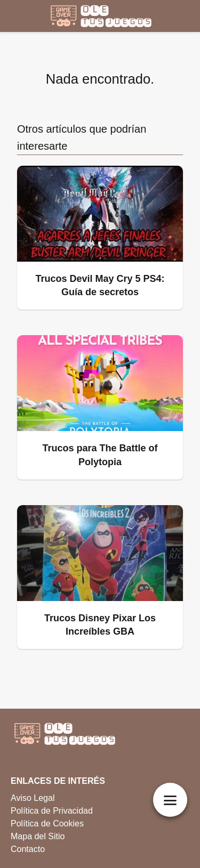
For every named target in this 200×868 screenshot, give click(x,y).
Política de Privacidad (52, 811)
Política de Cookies (47, 824)
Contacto (28, 849)
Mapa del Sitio (38, 836)
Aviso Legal (33, 798)
